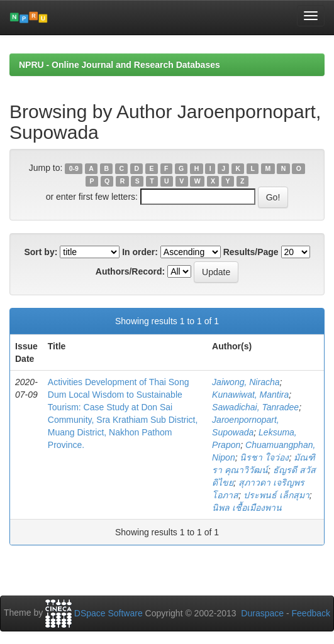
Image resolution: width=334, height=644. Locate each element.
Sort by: (41, 252)
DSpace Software (109, 613)
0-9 (74, 168)
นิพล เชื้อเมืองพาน (247, 508)
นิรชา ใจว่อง (264, 457)
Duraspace (262, 613)
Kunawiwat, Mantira (250, 395)
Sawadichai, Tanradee (255, 407)
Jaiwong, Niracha (246, 382)
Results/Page (251, 252)
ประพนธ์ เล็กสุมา (276, 495)
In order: (140, 252)
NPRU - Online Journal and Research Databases (120, 65)
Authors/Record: (130, 271)
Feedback (311, 613)
